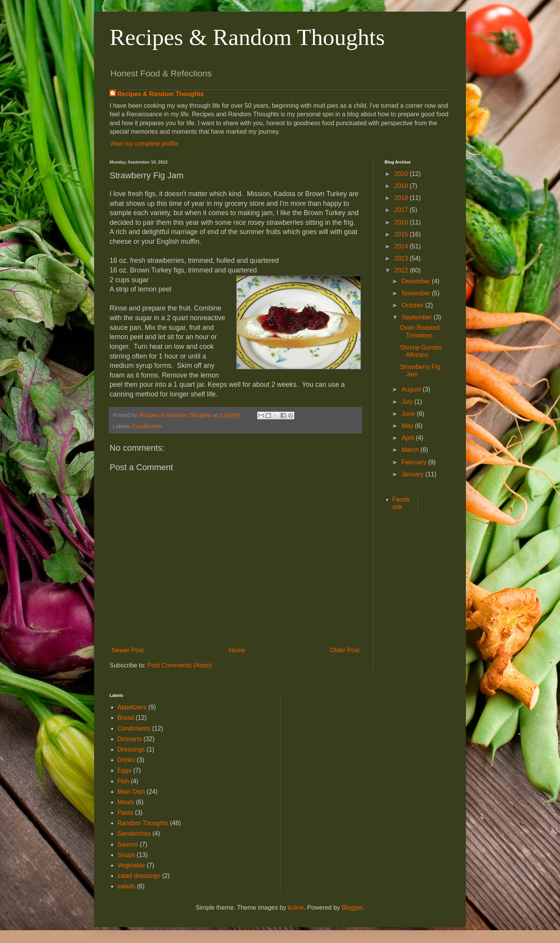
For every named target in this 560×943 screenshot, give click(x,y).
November (417, 293)
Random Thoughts (143, 823)
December (417, 281)
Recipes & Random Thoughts (247, 37)
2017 (402, 210)
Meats (126, 802)
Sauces (128, 844)
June (409, 414)
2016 (402, 222)
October (413, 305)
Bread (126, 718)
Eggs (124, 770)
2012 (402, 270)
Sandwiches (134, 834)
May (408, 426)
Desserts (130, 739)
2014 (402, 246)
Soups (126, 855)
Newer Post (128, 650)
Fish (123, 781)
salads (126, 886)
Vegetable (131, 865)
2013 (402, 258)
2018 (402, 198)
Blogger (352, 908)
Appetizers (132, 707)
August (412, 389)
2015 (402, 234)
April (409, 438)
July (408, 402)
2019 (402, 186)
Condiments (147, 426)
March (411, 450)
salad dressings (139, 876)
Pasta (125, 813)
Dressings (131, 749)
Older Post (345, 650)
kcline (296, 908)
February (415, 462)
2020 (402, 174)
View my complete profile (144, 144)
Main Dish (131, 792)
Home (237, 650)
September (418, 317)
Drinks (126, 760)
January (413, 474)
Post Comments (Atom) (180, 665)
